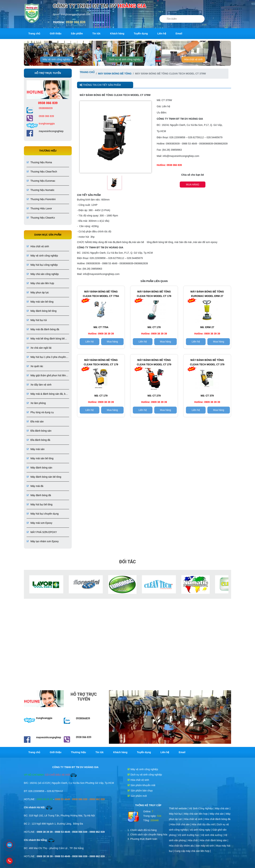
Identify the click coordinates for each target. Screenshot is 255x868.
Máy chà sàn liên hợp (40, 283)
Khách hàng (117, 34)
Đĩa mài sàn (35, 422)
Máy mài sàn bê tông (40, 302)
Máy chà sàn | (223, 808)
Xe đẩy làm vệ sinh (39, 385)
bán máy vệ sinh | (206, 846)
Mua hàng (193, 185)
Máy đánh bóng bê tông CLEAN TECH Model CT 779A (101, 294)
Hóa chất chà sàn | (181, 824)
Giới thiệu (56, 34)
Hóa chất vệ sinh (193, 59)
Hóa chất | (194, 840)
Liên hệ (162, 34)
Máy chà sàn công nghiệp (43, 274)
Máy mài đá (35, 486)
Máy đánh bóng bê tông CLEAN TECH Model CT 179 (101, 362)
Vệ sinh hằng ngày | (201, 830)
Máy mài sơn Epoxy (39, 523)
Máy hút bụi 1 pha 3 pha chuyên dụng (46, 357)
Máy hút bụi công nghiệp (42, 265)
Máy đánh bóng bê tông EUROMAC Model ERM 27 (207, 294)
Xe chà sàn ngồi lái (39, 348)
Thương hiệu (78, 752)
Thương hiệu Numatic (40, 190)
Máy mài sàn (36, 449)
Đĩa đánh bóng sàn (39, 431)
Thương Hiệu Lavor (39, 208)
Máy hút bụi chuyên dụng (43, 514)
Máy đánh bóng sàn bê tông (44, 477)
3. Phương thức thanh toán (142, 839)
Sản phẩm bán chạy (140, 791)
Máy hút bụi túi (37, 320)
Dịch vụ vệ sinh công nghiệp (125, 59)
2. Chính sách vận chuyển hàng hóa (147, 834)
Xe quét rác (35, 366)
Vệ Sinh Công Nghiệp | (202, 808)
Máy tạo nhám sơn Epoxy (43, 541)
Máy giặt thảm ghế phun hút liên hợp (46, 376)
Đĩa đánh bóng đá (38, 440)
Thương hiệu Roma (39, 162)
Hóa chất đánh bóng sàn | (214, 840)
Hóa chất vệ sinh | (194, 819)
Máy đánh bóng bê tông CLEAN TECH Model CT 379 (207, 362)
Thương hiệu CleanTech (42, 172)
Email (179, 34)
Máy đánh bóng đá (39, 495)
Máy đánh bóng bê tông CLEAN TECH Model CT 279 (154, 362)
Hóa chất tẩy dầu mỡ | (204, 824)
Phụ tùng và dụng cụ (40, 412)
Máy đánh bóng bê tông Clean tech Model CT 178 (154, 294)
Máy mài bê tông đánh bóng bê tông (46, 339)
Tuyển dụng (141, 34)
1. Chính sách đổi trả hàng (142, 830)
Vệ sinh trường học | (189, 835)
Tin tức (97, 34)
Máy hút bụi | (176, 814)
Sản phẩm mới (137, 796)
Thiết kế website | (179, 808)
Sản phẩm (77, 34)
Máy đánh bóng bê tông (42, 311)
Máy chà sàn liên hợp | (197, 814)
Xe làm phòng (36, 403)
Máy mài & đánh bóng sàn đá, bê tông (47, 394)
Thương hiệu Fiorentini (41, 199)
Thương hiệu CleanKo (41, 218)
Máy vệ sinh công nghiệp (56, 59)
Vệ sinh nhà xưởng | (212, 835)
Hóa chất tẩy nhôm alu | (182, 846)
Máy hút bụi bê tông (39, 504)
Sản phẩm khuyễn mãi (141, 785)
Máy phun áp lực (38, 292)
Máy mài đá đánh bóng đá (43, 329)
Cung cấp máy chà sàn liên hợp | (193, 851)
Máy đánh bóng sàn (39, 468)
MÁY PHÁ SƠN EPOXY (42, 532)
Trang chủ (34, 34)
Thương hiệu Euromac (41, 181)
